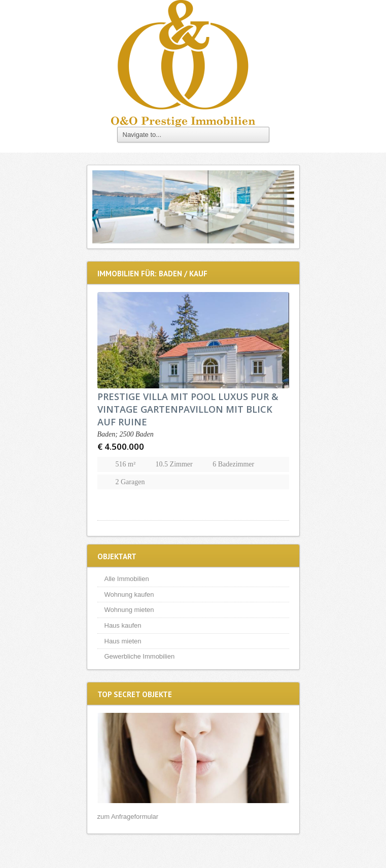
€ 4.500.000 (121, 446)
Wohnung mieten (129, 610)
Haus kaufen (123, 625)
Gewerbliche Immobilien (140, 656)
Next (284, 207)
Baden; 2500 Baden (126, 434)
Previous (102, 207)
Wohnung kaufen (129, 594)
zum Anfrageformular (128, 817)
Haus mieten (123, 641)
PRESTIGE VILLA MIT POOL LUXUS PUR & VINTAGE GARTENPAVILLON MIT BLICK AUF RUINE (188, 409)
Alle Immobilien (127, 579)
